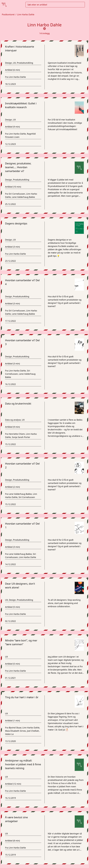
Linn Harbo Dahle (26, 14)
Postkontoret (8, 14)
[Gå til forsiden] (4, 5)
